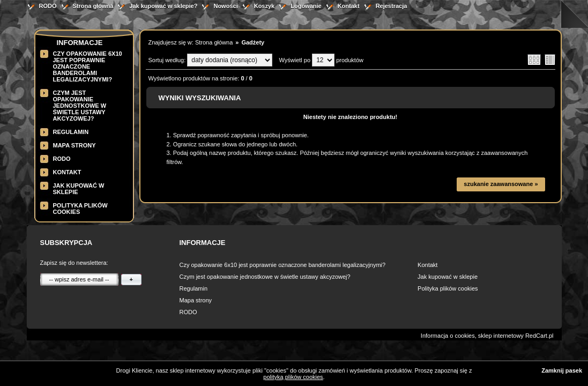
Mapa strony (75, 145)
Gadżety (253, 42)
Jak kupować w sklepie (448, 277)
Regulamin (71, 132)
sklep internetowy (501, 336)
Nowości (225, 6)
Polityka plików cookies (448, 288)
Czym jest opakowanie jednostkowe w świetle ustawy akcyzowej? (80, 106)
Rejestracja (392, 6)
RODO (48, 6)
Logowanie (306, 6)
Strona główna (93, 6)
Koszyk (265, 6)
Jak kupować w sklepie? (163, 6)
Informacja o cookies (448, 336)
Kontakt (349, 6)
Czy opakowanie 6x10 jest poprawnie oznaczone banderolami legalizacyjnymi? (88, 66)
